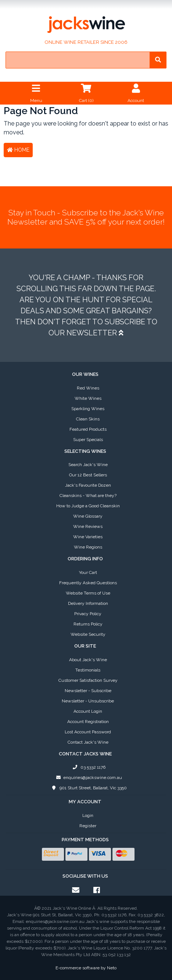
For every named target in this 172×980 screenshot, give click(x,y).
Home (18, 150)
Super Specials (88, 440)
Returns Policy (88, 624)
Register (88, 826)
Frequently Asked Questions (88, 583)
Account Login (88, 711)
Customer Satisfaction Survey (88, 680)
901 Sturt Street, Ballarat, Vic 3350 (88, 788)
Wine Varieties (88, 537)
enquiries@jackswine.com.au (88, 778)
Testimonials (88, 670)
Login (88, 815)
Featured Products (88, 429)
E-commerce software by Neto (86, 968)
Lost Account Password (88, 732)
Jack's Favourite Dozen (88, 485)
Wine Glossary (88, 516)
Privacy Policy (88, 614)
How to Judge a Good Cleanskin (88, 506)
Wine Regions (88, 547)
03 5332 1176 (88, 767)
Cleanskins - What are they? (88, 496)
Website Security (88, 634)
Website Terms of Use (88, 593)
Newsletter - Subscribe (88, 691)
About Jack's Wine (88, 660)
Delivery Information (88, 603)
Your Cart (88, 572)
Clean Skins (88, 419)
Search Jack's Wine (88, 465)
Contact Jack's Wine (88, 742)
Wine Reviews (88, 526)
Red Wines (88, 388)
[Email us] (76, 890)
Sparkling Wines (88, 409)
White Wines (88, 398)
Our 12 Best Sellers (88, 475)
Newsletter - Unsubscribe (88, 701)
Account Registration (88, 722)
